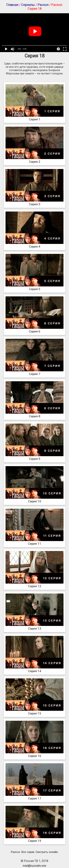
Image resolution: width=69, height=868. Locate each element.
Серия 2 (34, 160)
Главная (12, 5)
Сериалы (28, 5)
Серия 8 (34, 414)
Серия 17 (34, 797)
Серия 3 (34, 202)
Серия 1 (34, 117)
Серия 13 (34, 627)
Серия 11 (34, 542)
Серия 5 (34, 287)
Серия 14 (34, 669)
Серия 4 (34, 245)
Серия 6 (34, 330)
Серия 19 (34, 839)
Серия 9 (34, 457)
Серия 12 (34, 584)
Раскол (43, 5)
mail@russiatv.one (34, 866)
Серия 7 (34, 372)
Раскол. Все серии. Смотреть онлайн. (34, 852)
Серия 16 (34, 754)
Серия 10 (34, 499)
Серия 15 (34, 712)
